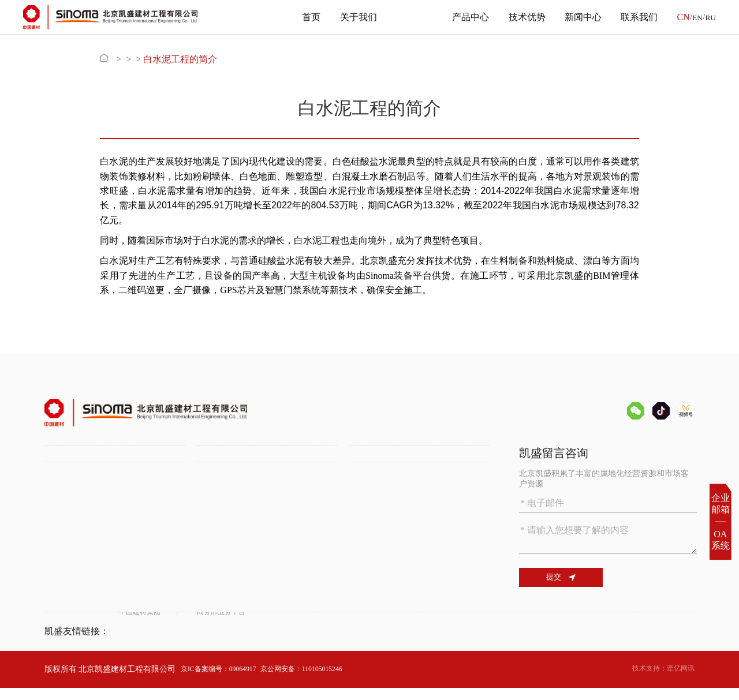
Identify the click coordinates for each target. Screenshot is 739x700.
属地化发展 (217, 517)
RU (710, 17)
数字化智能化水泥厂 (81, 585)
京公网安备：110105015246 (323, 681)
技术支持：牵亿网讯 (658, 681)
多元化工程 (217, 503)
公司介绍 (61, 475)
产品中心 (466, 17)
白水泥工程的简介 (226, 59)
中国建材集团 (143, 643)
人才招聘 (365, 571)
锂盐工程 (212, 489)
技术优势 (522, 17)
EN (694, 17)
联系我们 (635, 17)
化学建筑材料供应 (381, 489)
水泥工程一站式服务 (233, 475)
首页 (307, 17)
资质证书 (61, 503)
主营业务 (410, 17)
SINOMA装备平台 (381, 503)
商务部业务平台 (238, 643)
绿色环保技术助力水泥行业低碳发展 (109, 571)
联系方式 (365, 585)
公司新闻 (212, 571)
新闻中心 (579, 17)
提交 (569, 579)
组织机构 (61, 489)
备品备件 (365, 475)
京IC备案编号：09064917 (225, 681)
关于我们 (354, 17)
